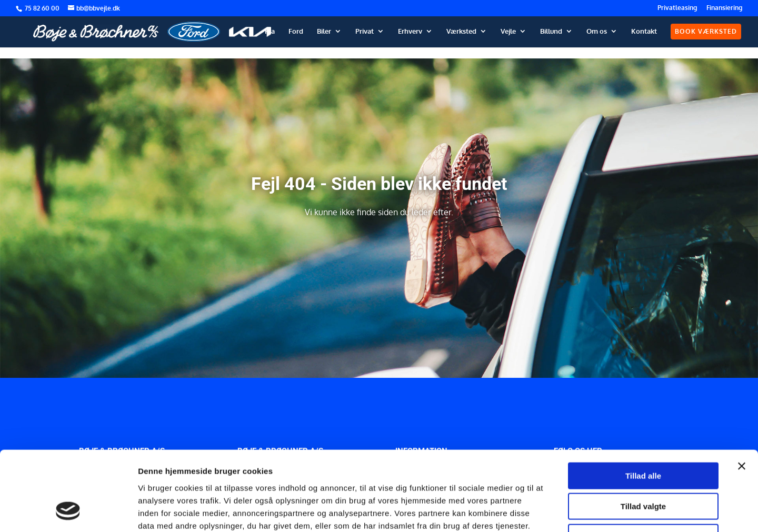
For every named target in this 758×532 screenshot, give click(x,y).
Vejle (508, 31)
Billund (551, 31)
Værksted (461, 31)
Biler (324, 31)
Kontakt (644, 31)
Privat (365, 31)
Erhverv (410, 31)
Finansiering (724, 8)
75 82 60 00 (43, 8)
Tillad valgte (643, 434)
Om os (597, 31)
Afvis (644, 465)
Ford (296, 31)
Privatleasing (677, 8)
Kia (270, 31)
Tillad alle (643, 403)
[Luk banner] (742, 394)
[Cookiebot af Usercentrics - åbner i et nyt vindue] (68, 511)
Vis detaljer (547, 511)
